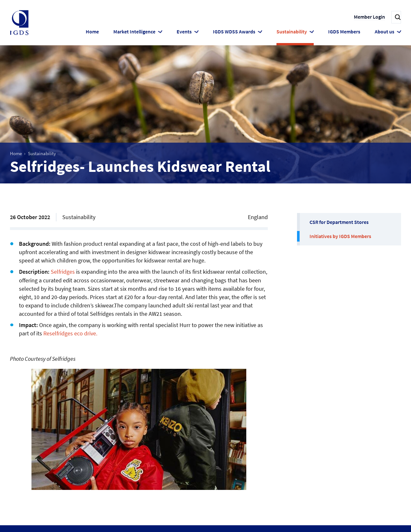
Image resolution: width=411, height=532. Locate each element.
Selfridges (63, 272)
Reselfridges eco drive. (70, 333)
